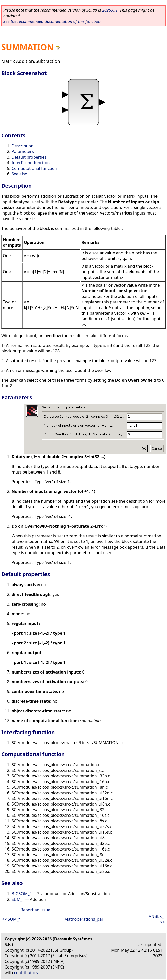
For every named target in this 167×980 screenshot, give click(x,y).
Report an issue (35, 910)
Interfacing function (31, 163)
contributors (26, 973)
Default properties (29, 157)
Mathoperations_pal (83, 919)
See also (19, 174)
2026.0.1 (110, 10)
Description (23, 146)
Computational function (34, 168)
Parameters (23, 151)
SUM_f (18, 899)
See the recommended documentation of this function (52, 21)
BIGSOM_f (21, 894)
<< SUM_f (11, 919)
